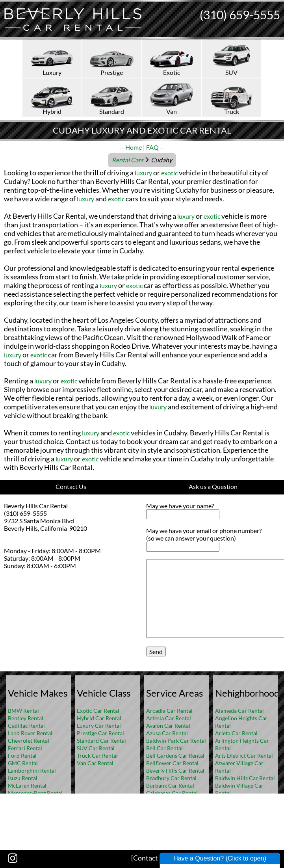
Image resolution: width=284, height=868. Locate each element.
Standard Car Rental (101, 741)
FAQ (152, 147)
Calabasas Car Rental (172, 793)
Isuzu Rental (23, 778)
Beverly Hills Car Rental (175, 770)
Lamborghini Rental (32, 770)
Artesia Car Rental (169, 718)
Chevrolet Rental (29, 741)
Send (156, 651)
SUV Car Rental (96, 748)
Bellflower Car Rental (172, 763)
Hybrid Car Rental (99, 718)
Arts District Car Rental (244, 756)
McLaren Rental (27, 785)
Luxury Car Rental (99, 726)
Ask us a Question (213, 486)
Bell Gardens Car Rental (175, 756)
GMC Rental (23, 763)
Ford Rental (22, 756)
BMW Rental (23, 711)
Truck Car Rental (97, 756)
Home (134, 147)
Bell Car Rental (164, 748)
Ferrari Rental (25, 748)
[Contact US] (151, 858)
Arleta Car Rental (236, 733)
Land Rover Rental (30, 733)
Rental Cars (128, 160)
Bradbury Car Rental (171, 778)
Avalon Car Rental (168, 726)
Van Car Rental (95, 763)
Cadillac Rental (26, 726)
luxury (143, 173)
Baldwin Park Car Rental (176, 741)
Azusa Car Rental (167, 733)
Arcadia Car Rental (169, 711)
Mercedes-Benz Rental (35, 793)
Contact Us (71, 486)
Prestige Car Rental (100, 733)
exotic (169, 173)
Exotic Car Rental (98, 711)
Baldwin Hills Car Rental (245, 778)
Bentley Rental (26, 718)
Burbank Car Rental (170, 785)
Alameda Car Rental (239, 711)
